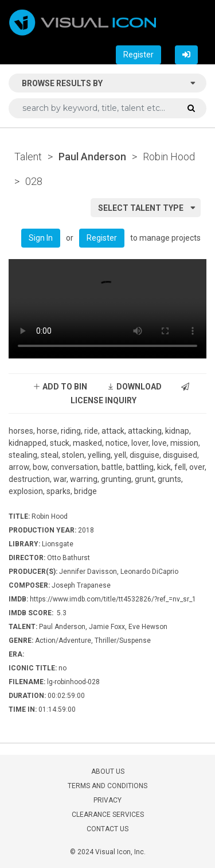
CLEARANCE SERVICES (108, 815)
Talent (28, 157)
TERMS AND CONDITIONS (107, 786)
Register (138, 55)
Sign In (41, 238)
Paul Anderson (92, 157)
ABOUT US (108, 771)
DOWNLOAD (134, 387)
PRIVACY (107, 800)
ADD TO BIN (60, 387)
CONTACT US (107, 829)
